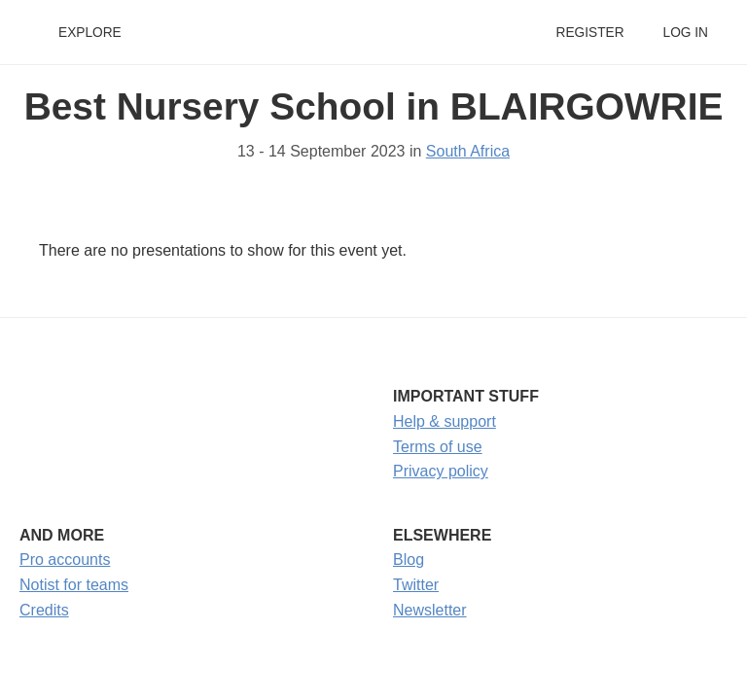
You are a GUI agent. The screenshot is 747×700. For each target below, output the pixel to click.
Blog (409, 560)
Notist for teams (74, 585)
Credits (44, 610)
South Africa (468, 151)
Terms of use (438, 447)
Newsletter (430, 610)
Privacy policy (441, 471)
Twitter (416, 585)
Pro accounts (65, 560)
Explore (90, 33)
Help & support (445, 421)
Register (589, 33)
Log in (686, 33)
